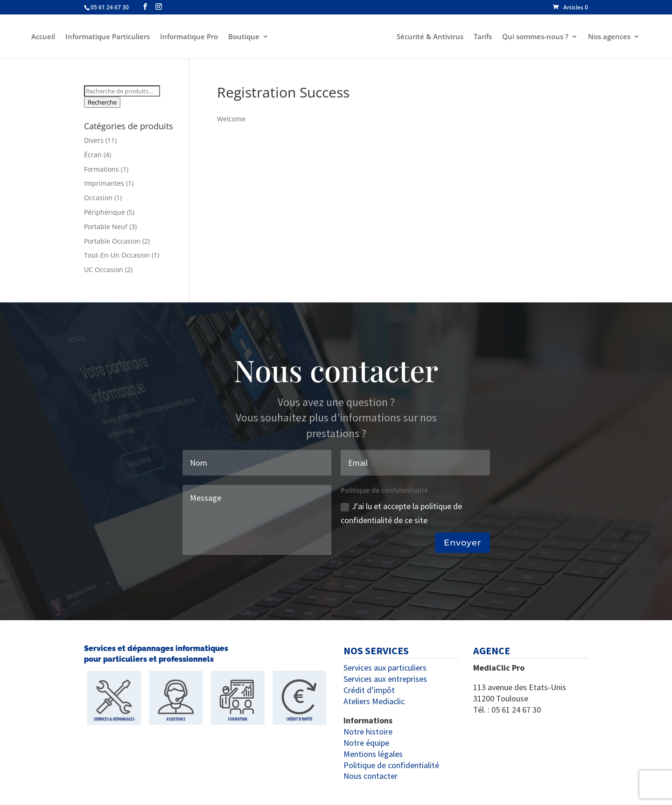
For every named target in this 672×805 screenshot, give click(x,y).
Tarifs (484, 37)
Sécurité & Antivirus (431, 37)
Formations (101, 169)
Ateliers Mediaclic (374, 701)
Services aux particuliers (385, 668)
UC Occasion (104, 269)
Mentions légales (373, 754)
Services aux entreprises (385, 679)
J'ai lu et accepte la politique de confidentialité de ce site (401, 513)
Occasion (98, 198)
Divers (94, 140)
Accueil (42, 37)
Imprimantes (104, 183)
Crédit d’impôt (369, 690)
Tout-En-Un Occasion (117, 255)
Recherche (102, 102)
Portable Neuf (106, 227)
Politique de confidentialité (391, 765)
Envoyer (462, 543)
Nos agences (611, 37)
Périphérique (105, 212)
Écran (93, 155)
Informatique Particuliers (106, 37)
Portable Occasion (112, 241)
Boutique (242, 37)
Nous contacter (371, 776)
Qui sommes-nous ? (537, 37)
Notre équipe (366, 743)
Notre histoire (368, 731)
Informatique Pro (188, 37)
